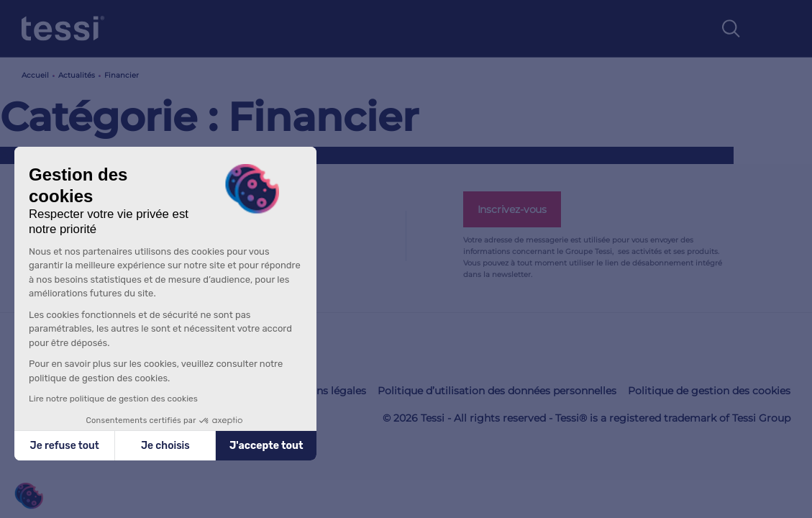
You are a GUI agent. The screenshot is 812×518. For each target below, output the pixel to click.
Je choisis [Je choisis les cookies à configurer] (165, 446)
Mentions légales (324, 391)
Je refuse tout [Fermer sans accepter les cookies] (65, 446)
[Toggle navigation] (775, 29)
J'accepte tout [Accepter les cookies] (266, 446)
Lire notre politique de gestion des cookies (113, 399)
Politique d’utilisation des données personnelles (497, 391)
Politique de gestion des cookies (709, 391)
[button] (29, 496)
